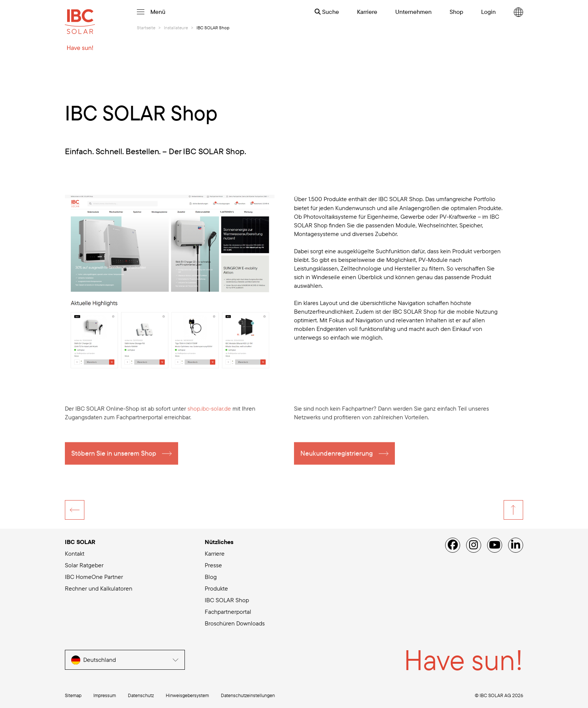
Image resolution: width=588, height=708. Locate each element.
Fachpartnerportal (228, 612)
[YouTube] (495, 545)
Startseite (146, 28)
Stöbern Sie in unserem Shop (114, 458)
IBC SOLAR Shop (227, 600)
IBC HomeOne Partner (94, 577)
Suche (327, 12)
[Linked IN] (516, 545)
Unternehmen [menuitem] (413, 12)
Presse (213, 565)
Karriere (215, 553)
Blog (211, 577)
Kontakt (75, 553)
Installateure (176, 28)
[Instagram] (474, 545)
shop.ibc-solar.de (209, 413)
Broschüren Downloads (235, 623)
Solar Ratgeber (84, 565)
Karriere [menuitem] (367, 12)
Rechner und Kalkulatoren (99, 588)
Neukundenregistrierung (337, 458)
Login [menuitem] (488, 12)
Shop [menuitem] (456, 12)
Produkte (216, 588)
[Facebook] (453, 545)
